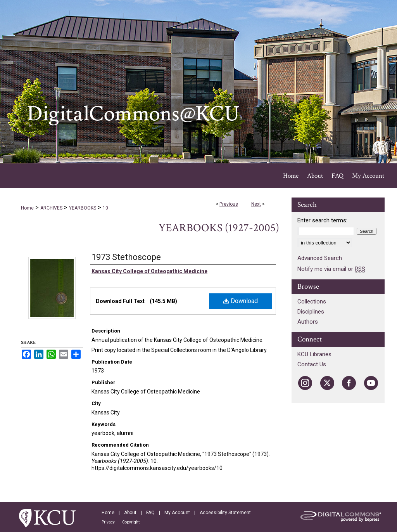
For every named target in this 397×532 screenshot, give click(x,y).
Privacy (108, 522)
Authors (308, 322)
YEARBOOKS (83, 208)
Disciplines (311, 312)
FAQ (150, 513)
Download (241, 301)
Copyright (131, 522)
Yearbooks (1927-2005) (219, 228)
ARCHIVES (51, 208)
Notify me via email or (331, 269)
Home (27, 208)
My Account (177, 513)
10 (105, 208)
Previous (229, 204)
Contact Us (312, 364)
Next (256, 204)
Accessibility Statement (225, 513)
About (130, 513)
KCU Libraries (314, 354)
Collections (312, 302)
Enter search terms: (322, 220)
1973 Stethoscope (126, 257)
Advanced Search (320, 258)
